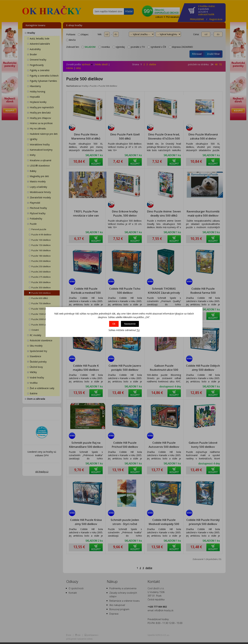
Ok (114, 324)
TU (138, 330)
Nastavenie (130, 324)
